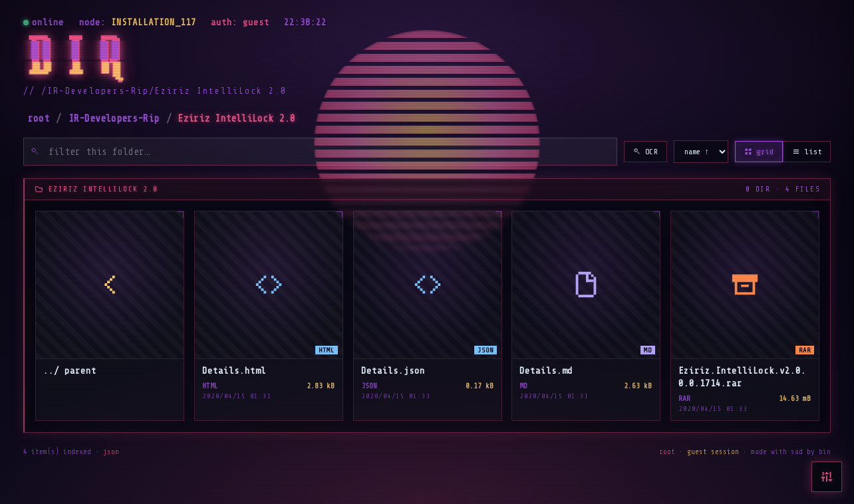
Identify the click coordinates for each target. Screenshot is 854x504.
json (111, 452)
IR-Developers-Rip (114, 119)
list (807, 152)
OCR (646, 152)
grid (759, 152)
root (39, 119)
